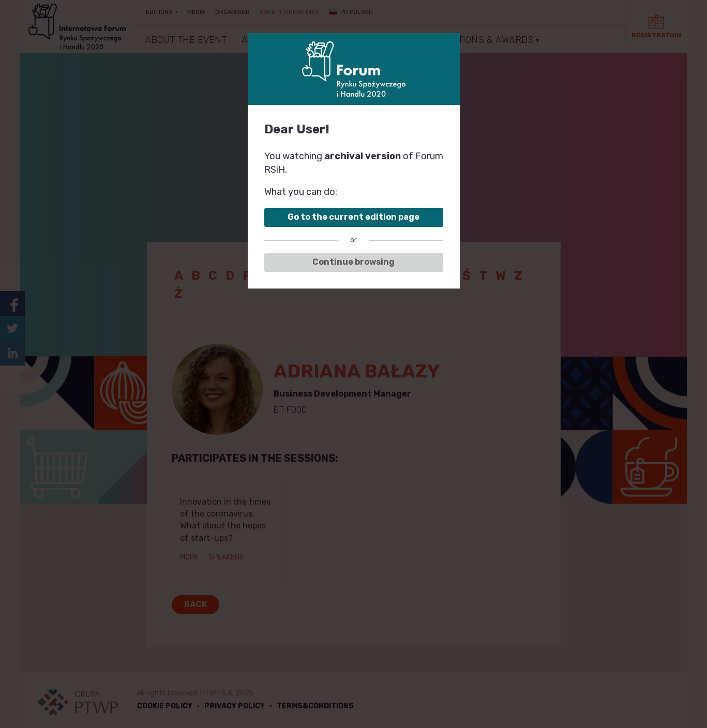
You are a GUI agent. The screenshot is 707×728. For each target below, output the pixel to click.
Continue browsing (353, 262)
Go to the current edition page (353, 217)
